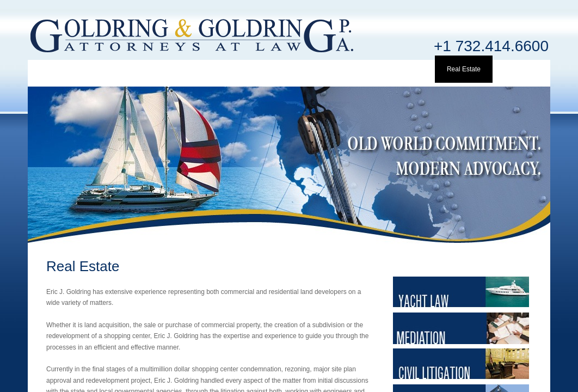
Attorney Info (174, 69)
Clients (232, 69)
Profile (115, 69)
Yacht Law (289, 69)
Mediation (348, 69)
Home (57, 69)
